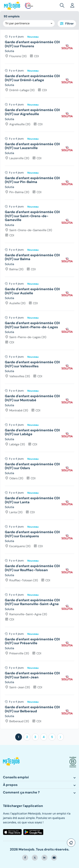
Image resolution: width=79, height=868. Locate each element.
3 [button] (35, 737)
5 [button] (52, 737)
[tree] (39, 379)
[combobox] (29, 23)
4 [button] (44, 737)
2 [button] (27, 737)
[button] (63, 6)
